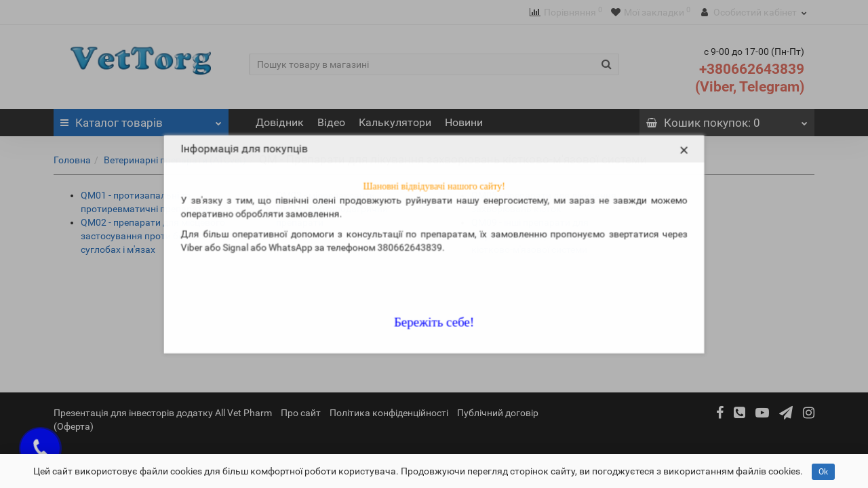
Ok (823, 472)
